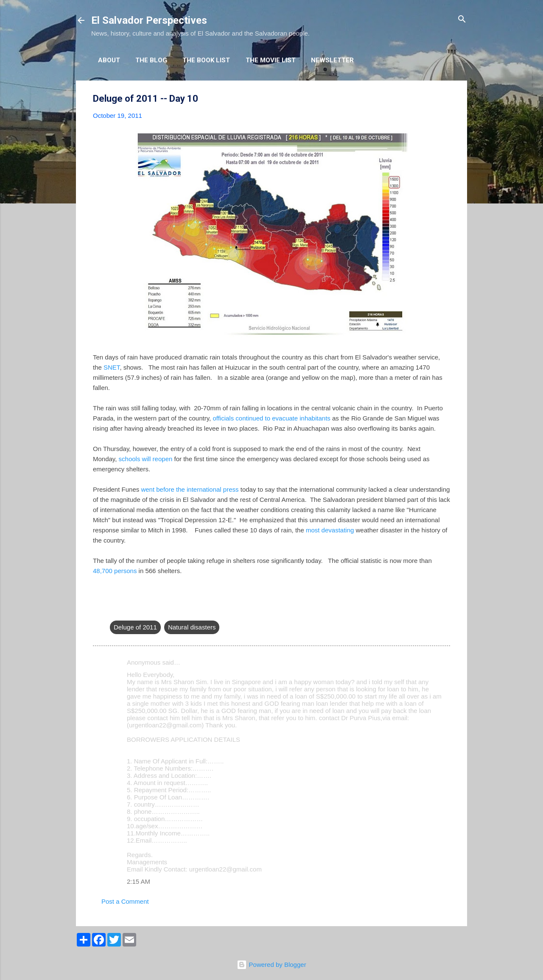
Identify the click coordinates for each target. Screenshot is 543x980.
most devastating (330, 530)
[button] (445, 99)
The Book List (206, 60)
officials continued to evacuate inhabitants (271, 418)
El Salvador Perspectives (149, 20)
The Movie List (271, 60)
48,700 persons (115, 571)
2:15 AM (139, 881)
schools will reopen (146, 459)
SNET (112, 367)
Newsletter (332, 60)
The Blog (151, 60)
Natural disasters (192, 627)
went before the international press (190, 489)
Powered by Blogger (271, 965)
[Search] (462, 20)
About (109, 60)
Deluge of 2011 (135, 627)
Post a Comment (125, 901)
